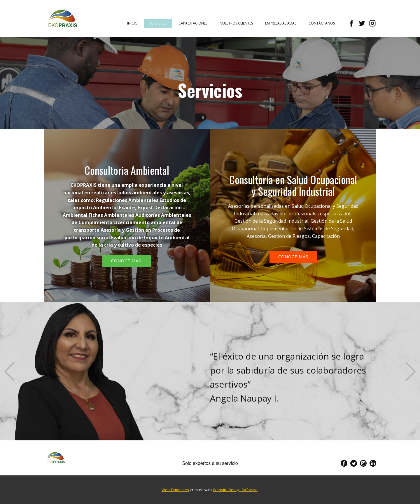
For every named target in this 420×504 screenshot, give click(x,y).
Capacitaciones (193, 23)
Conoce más (127, 261)
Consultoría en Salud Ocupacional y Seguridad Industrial (293, 185)
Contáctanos (322, 23)
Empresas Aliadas (281, 23)
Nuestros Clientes (236, 23)
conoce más (293, 257)
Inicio (132, 23)
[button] (9, 371)
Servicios (158, 23)
